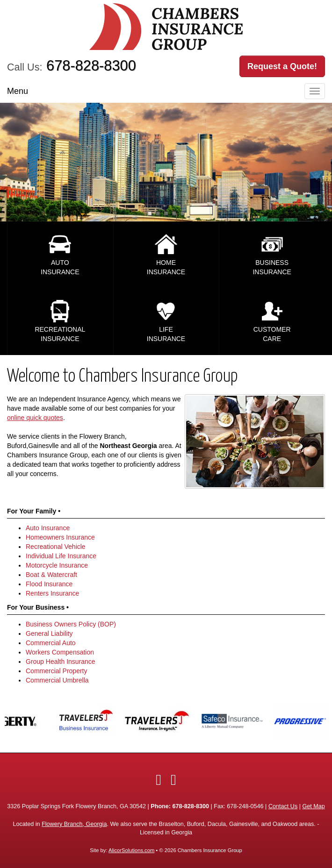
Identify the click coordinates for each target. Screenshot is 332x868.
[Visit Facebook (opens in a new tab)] (159, 780)
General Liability (49, 633)
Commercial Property (56, 671)
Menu (18, 91)
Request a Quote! (282, 66)
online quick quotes (35, 418)
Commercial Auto (51, 643)
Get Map (313, 806)
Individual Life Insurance (61, 556)
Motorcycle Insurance (57, 565)
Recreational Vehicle (56, 547)
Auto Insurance (48, 528)
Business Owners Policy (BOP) (71, 624)
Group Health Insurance (61, 662)
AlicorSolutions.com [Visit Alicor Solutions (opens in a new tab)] (131, 850)
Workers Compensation (60, 652)
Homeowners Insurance (60, 537)
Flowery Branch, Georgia (74, 824)
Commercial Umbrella (57, 680)
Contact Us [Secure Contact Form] (283, 806)
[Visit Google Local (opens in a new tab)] (173, 780)
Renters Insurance (52, 593)
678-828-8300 (91, 66)
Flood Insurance (49, 584)
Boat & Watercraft (51, 575)
